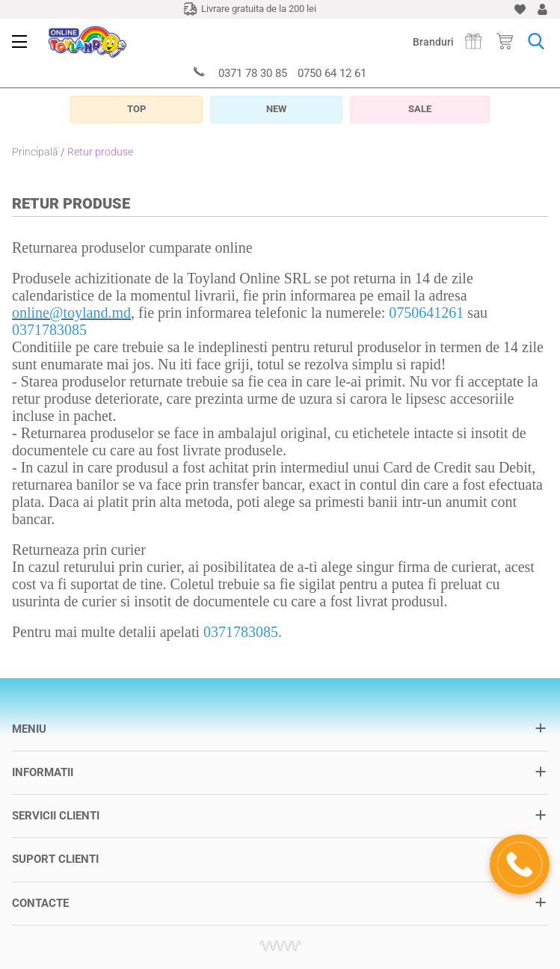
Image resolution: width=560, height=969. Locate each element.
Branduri (433, 42)
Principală (35, 152)
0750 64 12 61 (332, 73)
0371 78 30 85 (253, 73)
